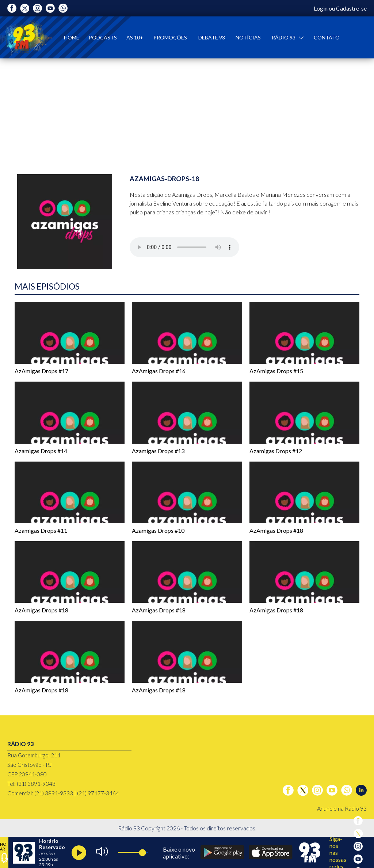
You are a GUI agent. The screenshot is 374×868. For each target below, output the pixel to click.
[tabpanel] (187, 111)
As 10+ (135, 37)
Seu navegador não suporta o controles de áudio (184, 247)
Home (72, 37)
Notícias (248, 37)
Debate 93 (212, 37)
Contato (327, 37)
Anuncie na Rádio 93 (342, 808)
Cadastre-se (351, 8)
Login (321, 8)
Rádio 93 (284, 37)
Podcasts (103, 37)
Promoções (170, 37)
